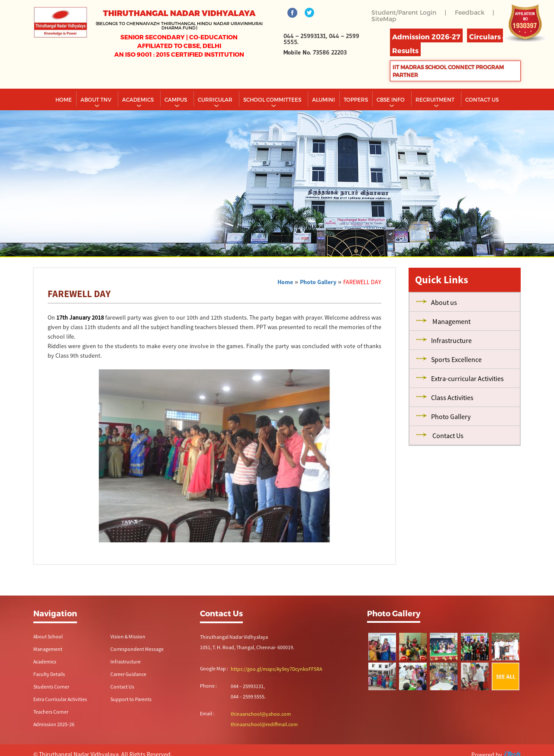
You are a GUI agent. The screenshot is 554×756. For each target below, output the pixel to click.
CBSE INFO (391, 99)
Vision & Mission (128, 636)
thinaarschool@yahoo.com (261, 714)
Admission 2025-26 (54, 724)
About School (48, 636)
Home (64, 99)
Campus (176, 99)
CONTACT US (482, 99)
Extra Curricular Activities (60, 699)
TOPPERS (356, 99)
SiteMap (384, 19)
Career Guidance (128, 674)
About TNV (97, 99)
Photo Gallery (318, 282)
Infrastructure (126, 661)
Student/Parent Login (404, 12)
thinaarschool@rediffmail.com (264, 724)
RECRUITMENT (436, 99)
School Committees (273, 99)
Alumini (324, 99)
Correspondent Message (137, 649)
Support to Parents (131, 699)
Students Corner (51, 687)
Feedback (470, 12)
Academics (138, 99)
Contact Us (122, 687)
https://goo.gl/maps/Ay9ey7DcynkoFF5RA (276, 669)
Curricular (216, 99)
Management (48, 649)
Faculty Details (49, 674)
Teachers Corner (51, 712)
